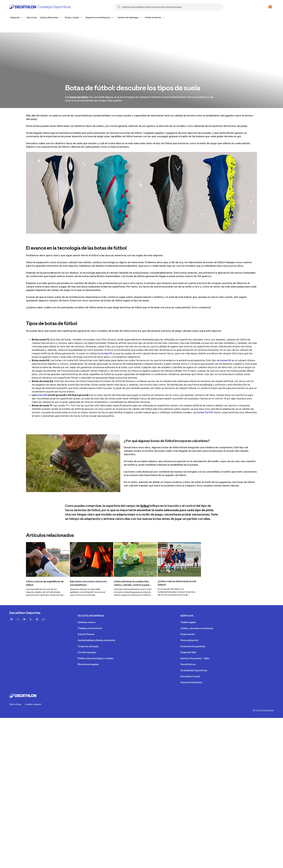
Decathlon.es (188, 664)
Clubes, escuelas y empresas (197, 628)
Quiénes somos (87, 622)
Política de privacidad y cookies (96, 658)
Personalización (189, 640)
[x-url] (18, 619)
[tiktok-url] (43, 619)
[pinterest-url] (37, 619)
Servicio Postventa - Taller (195, 658)
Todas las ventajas (88, 646)
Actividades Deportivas (194, 670)
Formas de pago (87, 652)
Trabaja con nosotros (90, 628)
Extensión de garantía (193, 646)
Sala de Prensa (86, 634)
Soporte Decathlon (191, 682)
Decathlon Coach (190, 676)
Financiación (188, 634)
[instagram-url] (31, 619)
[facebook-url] (12, 619)
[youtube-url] (24, 619)
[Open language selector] (270, 7)
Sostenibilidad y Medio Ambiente (96, 640)
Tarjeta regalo (188, 622)
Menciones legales (88, 664)
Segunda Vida (188, 652)
